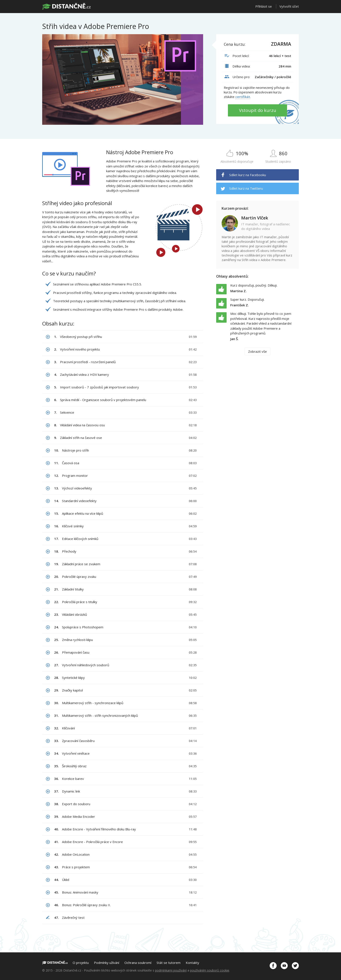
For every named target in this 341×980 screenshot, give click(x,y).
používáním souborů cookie (210, 970)
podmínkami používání (171, 970)
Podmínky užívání (107, 963)
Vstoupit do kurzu (258, 110)
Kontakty (192, 963)
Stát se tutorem (169, 963)
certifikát (243, 97)
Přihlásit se (264, 6)
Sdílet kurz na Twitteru (246, 188)
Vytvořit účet (289, 6)
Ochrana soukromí (138, 963)
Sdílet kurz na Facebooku (248, 175)
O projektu (81, 963)
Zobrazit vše (257, 351)
